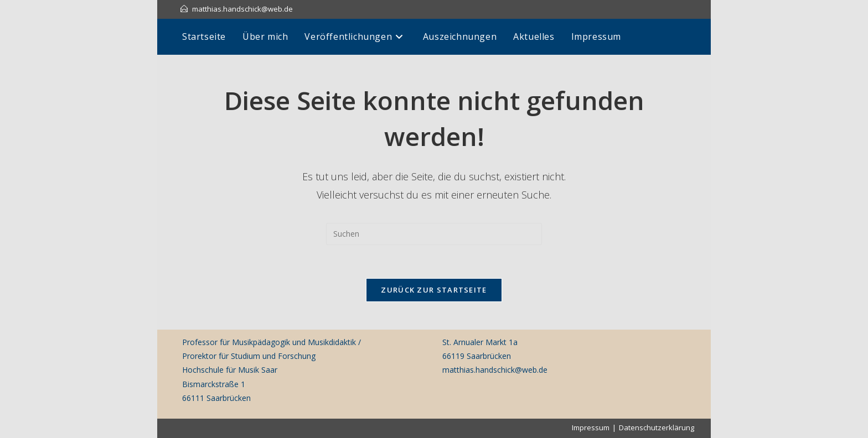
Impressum (591, 427)
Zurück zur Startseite (434, 290)
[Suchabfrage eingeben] (434, 234)
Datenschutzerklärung (657, 427)
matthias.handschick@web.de (242, 9)
